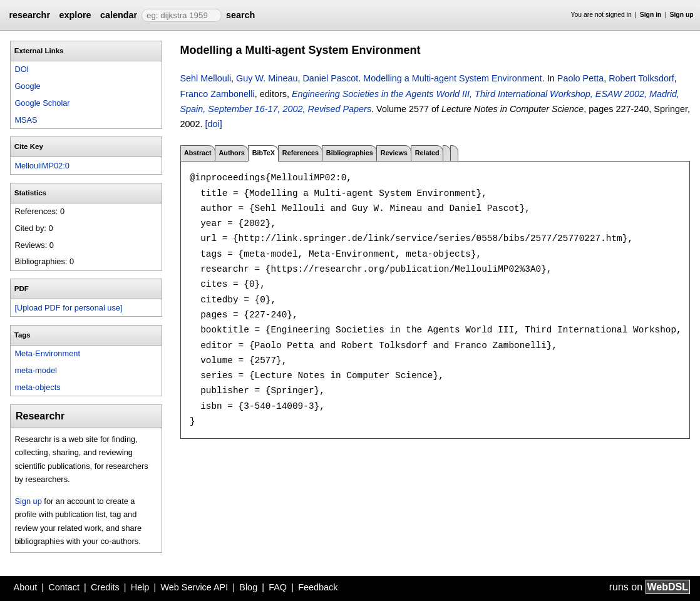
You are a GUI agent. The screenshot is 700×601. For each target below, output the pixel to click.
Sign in (651, 15)
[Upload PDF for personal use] (68, 308)
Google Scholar (42, 103)
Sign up (682, 15)
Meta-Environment (47, 353)
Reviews (394, 153)
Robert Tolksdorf (641, 78)
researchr (29, 15)
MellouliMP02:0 (42, 166)
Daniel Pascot (330, 78)
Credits (105, 587)
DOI (22, 69)
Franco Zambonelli (218, 94)
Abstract (198, 153)
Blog (248, 587)
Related (427, 153)
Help (140, 587)
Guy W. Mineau (267, 78)
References (301, 153)
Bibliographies (350, 153)
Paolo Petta (580, 78)
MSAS (26, 120)
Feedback (318, 587)
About (26, 587)
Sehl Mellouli (206, 78)
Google (27, 86)
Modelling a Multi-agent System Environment (453, 78)
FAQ (278, 587)
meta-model (36, 370)
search (240, 15)
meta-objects (37, 387)
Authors (231, 153)
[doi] (214, 124)
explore (75, 15)
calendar (119, 15)
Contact (64, 587)
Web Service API (194, 587)
